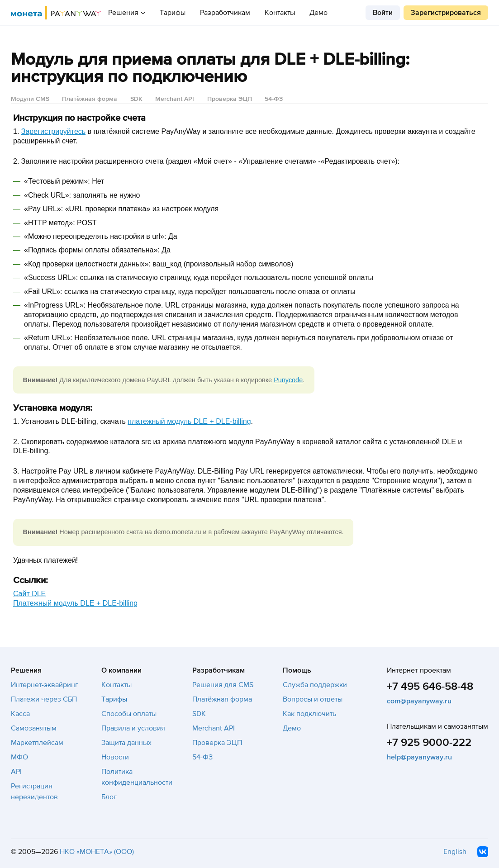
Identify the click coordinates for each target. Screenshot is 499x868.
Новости (115, 757)
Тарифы (173, 13)
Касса (20, 714)
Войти (383, 13)
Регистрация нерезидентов (34, 792)
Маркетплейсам (37, 743)
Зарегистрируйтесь (53, 131)
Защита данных (126, 743)
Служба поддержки (315, 685)
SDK (136, 99)
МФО (19, 757)
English (455, 852)
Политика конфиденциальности (137, 777)
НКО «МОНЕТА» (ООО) (97, 852)
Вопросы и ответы (313, 699)
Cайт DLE (29, 594)
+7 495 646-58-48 (430, 686)
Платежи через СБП (44, 699)
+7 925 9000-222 (429, 742)
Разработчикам (225, 13)
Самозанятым (34, 728)
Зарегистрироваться (446, 13)
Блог (109, 797)
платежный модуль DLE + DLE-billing (189, 421)
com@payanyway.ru (419, 701)
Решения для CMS (223, 685)
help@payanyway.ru (419, 757)
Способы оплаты (129, 714)
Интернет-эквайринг (45, 685)
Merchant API (175, 99)
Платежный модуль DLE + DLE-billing (75, 603)
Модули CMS (30, 99)
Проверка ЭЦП (230, 99)
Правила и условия (133, 728)
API (16, 772)
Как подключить (309, 714)
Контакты (280, 13)
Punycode (288, 380)
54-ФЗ (274, 99)
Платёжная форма (90, 99)
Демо (318, 13)
